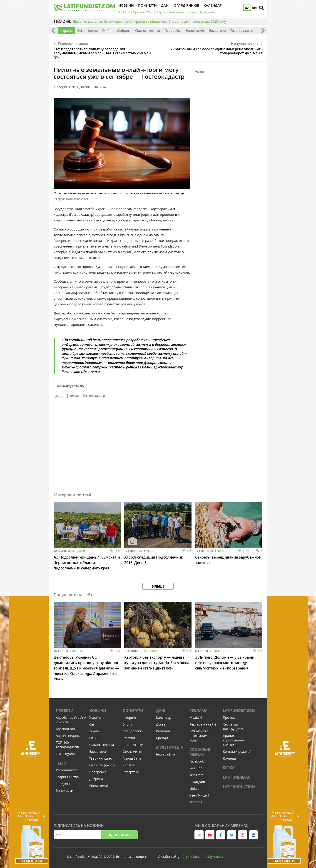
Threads (196, 802)
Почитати (133, 711)
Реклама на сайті (203, 724)
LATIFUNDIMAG (237, 777)
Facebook (197, 761)
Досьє (161, 724)
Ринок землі (195, 31)
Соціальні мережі (200, 752)
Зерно (93, 31)
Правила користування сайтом (234, 740)
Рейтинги (130, 738)
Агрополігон (65, 729)
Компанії (163, 731)
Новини (98, 711)
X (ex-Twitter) (199, 795)
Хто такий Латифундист (233, 727)
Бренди (162, 738)
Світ (80, 31)
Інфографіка (165, 754)
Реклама (198, 711)
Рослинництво (67, 770)
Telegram (197, 775)
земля (74, 396)
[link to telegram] (199, 835)
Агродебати (132, 758)
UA (247, 8)
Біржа (229, 768)
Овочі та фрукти (102, 765)
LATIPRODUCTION (239, 787)
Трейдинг (63, 784)
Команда (230, 758)
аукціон (60, 396)
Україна (67, 31)
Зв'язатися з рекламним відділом (199, 736)
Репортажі (131, 772)
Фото (151, 551)
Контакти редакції (237, 752)
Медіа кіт (197, 717)
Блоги (81, 551)
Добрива (124, 31)
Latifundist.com (239, 711)
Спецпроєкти (150, 651)
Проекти (65, 711)
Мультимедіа (170, 747)
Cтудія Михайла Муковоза (203, 857)
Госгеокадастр (94, 396)
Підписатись (119, 835)
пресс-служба (144, 220)
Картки (128, 765)
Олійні (107, 31)
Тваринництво (242, 31)
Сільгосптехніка (148, 31)
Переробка (173, 31)
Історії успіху (133, 745)
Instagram (197, 782)
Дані (161, 711)
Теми (61, 763)
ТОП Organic (66, 754)
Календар (164, 717)
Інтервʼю (76, 651)
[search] (261, 8)
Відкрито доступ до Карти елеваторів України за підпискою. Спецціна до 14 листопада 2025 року (149, 21)
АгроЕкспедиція (68, 736)
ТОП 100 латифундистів (67, 745)
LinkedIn (196, 788)
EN (254, 8)
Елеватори (218, 31)
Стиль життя (132, 752)
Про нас (229, 717)
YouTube (196, 768)
